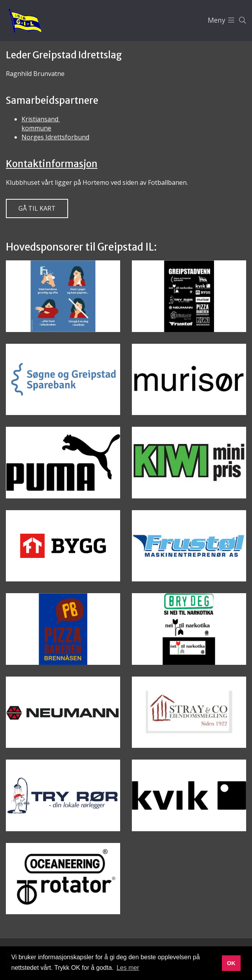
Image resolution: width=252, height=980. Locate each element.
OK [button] (231, 963)
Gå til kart (37, 208)
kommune (36, 128)
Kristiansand (41, 119)
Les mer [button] (128, 968)
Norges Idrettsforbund (55, 137)
